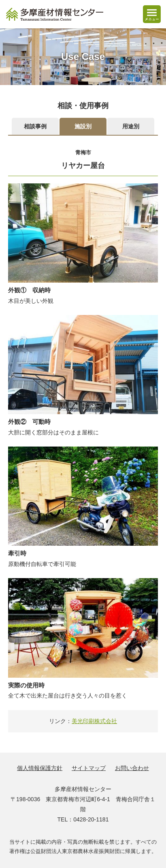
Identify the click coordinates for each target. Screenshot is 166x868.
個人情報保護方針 (40, 768)
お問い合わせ (132, 768)
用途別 (131, 126)
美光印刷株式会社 (94, 721)
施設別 (83, 126)
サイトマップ (89, 768)
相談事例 (35, 126)
